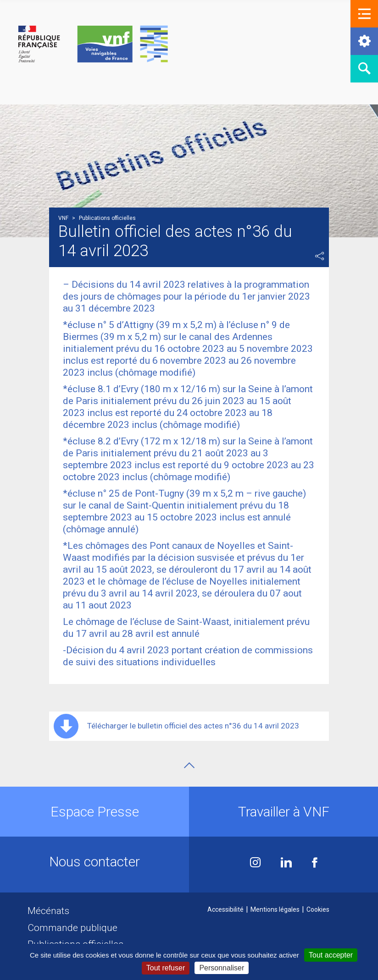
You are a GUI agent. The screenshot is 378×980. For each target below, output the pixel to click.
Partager (320, 256)
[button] (364, 14)
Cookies (318, 909)
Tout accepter (331, 955)
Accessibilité (225, 909)
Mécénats (48, 911)
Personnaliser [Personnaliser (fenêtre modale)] (222, 968)
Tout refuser (166, 968)
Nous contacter (94, 862)
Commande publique (72, 928)
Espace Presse (95, 812)
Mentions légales (275, 909)
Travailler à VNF (284, 812)
